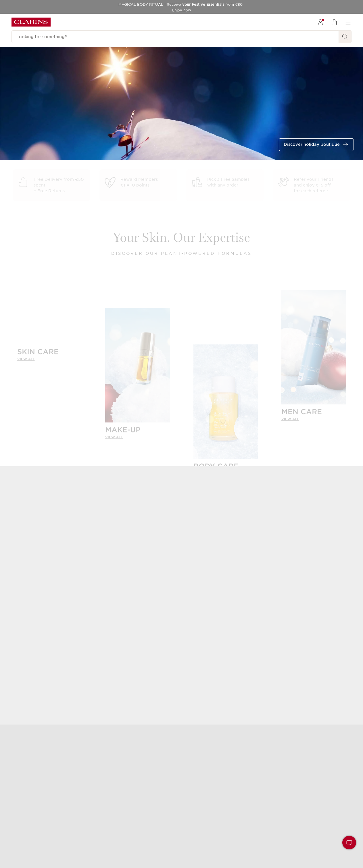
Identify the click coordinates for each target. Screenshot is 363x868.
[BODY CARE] (226, 406)
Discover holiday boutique (312, 144)
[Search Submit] (345, 37)
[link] (50, 354)
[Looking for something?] (175, 37)
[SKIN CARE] (50, 349)
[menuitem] (320, 22)
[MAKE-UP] (138, 369)
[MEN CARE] (314, 351)
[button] (349, 843)
